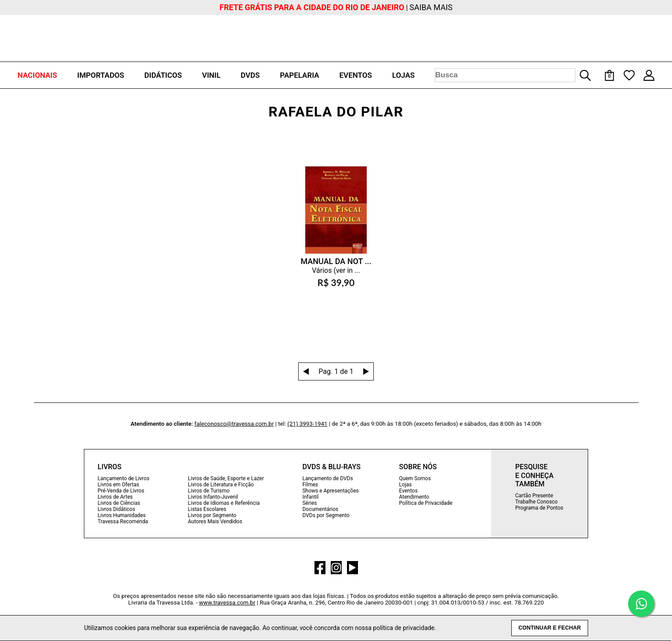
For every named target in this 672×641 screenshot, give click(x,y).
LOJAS (403, 75)
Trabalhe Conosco (537, 502)
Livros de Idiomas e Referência (224, 503)
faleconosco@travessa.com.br (234, 424)
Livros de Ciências (119, 503)
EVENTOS (356, 75)
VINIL (211, 75)
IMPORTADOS (101, 75)
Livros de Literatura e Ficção (221, 485)
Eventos (408, 491)
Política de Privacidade (426, 503)
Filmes (310, 485)
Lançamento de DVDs (327, 478)
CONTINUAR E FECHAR (549, 628)
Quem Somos (415, 478)
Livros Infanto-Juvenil (213, 497)
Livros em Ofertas (118, 485)
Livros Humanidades (122, 515)
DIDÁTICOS (163, 75)
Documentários (320, 509)
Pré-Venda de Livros (121, 491)
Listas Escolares (207, 509)
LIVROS (109, 467)
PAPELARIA (299, 75)
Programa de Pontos (539, 508)
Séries (309, 503)
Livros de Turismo (209, 491)
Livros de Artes (115, 497)
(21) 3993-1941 (307, 424)
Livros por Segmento (212, 515)
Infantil (310, 497)
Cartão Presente (534, 496)
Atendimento (414, 497)
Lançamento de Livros (123, 478)
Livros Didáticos (116, 509)
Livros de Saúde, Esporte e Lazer (226, 478)
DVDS (250, 75)
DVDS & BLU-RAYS (331, 467)
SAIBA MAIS (431, 7)
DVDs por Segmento (326, 515)
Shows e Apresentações (330, 491)
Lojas (406, 485)
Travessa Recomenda (123, 521)
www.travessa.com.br (227, 603)
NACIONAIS (37, 75)
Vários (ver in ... (336, 270)
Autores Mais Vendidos (215, 521)
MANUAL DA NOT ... (336, 261)
